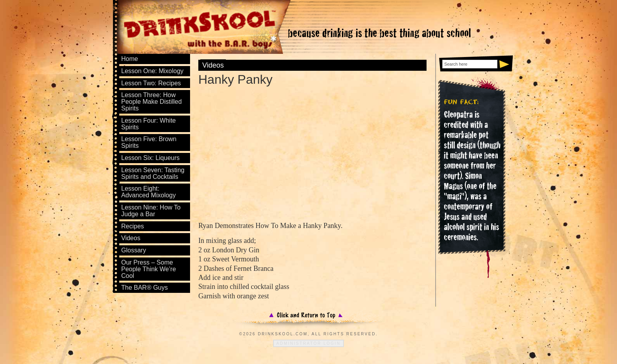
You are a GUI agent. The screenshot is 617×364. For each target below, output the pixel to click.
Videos (213, 65)
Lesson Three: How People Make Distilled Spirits (151, 102)
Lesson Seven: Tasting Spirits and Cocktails (153, 173)
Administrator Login (308, 343)
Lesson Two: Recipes (151, 83)
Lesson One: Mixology (152, 71)
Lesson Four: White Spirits (149, 124)
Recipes (133, 226)
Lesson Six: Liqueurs (151, 158)
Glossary (134, 250)
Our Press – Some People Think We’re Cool (149, 269)
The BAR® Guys (145, 288)
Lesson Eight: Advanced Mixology (149, 192)
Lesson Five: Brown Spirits (149, 142)
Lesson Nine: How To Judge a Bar (151, 211)
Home (130, 59)
